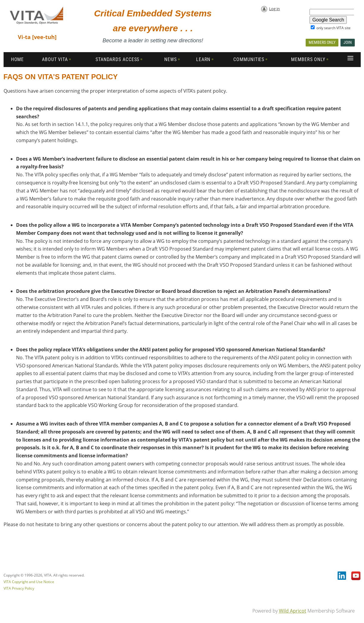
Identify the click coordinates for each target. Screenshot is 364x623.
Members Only (322, 42)
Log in (274, 9)
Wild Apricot (293, 611)
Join (348, 42)
